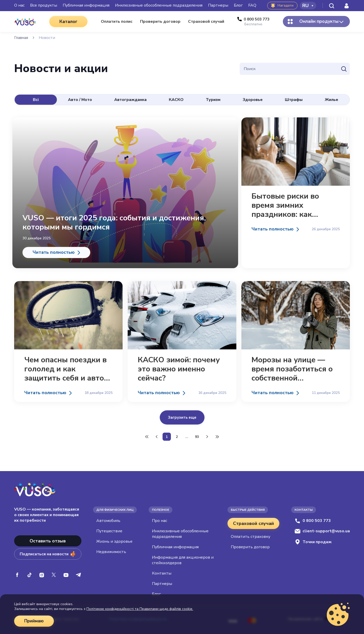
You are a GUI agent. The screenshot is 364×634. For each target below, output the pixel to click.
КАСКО (176, 100)
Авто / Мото (80, 100)
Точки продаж (313, 540)
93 (197, 435)
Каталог (66, 22)
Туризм (213, 100)
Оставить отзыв (48, 539)
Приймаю (35, 621)
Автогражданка (130, 100)
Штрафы (294, 100)
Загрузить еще (182, 414)
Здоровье (253, 100)
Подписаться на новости (48, 553)
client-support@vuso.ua (322, 530)
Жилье (332, 100)
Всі (36, 100)
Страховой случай (254, 522)
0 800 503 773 (313, 519)
